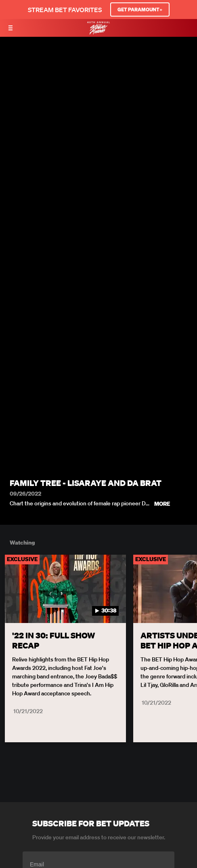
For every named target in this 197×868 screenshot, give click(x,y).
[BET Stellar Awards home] (98, 32)
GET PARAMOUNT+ (140, 10)
